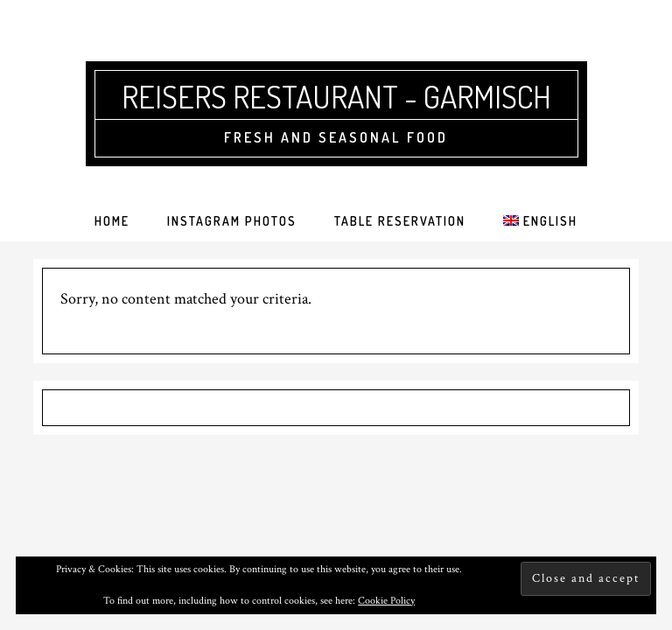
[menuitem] (540, 221)
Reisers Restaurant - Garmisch (336, 96)
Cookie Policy (386, 601)
